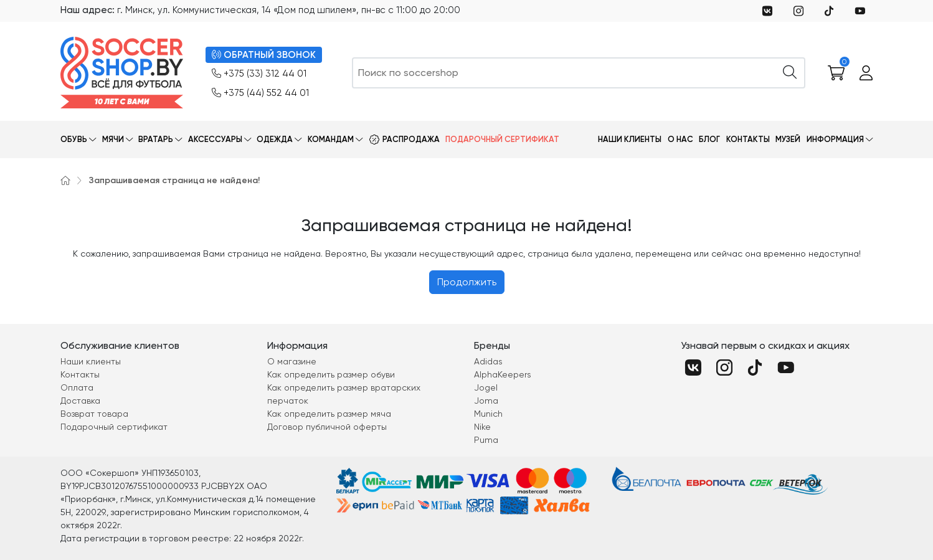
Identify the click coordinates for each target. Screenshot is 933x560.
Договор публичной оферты (327, 427)
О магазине (292, 361)
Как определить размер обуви (331, 374)
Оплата (77, 387)
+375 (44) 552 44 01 (260, 93)
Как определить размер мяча (329, 414)
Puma (486, 440)
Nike (482, 427)
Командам (331, 139)
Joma (486, 401)
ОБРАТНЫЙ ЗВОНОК (264, 55)
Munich (488, 414)
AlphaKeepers (503, 374)
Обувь (74, 139)
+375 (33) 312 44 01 (259, 74)
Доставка (80, 401)
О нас (680, 139)
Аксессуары (215, 139)
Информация (835, 139)
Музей (788, 139)
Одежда (275, 139)
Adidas (488, 361)
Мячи (113, 139)
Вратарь (156, 139)
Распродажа (411, 139)
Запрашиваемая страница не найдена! (174, 180)
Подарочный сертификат (502, 139)
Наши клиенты (630, 139)
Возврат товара (94, 414)
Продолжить (467, 282)
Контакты (748, 139)
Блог (709, 139)
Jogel (486, 387)
